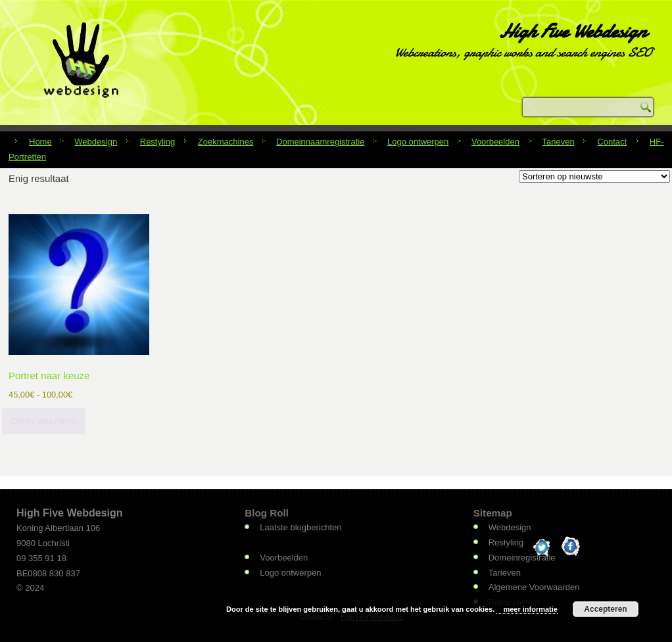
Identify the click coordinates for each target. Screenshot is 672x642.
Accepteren (605, 609)
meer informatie (530, 609)
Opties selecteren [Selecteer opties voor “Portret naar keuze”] (44, 421)
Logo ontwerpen (418, 142)
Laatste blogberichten (300, 527)
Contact (612, 142)
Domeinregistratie (522, 558)
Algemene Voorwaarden (534, 587)
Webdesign (96, 142)
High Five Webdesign (572, 31)
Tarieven (559, 142)
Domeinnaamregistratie (320, 142)
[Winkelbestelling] (594, 176)
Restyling (157, 142)
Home (40, 142)
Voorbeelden (495, 142)
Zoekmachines (226, 142)
